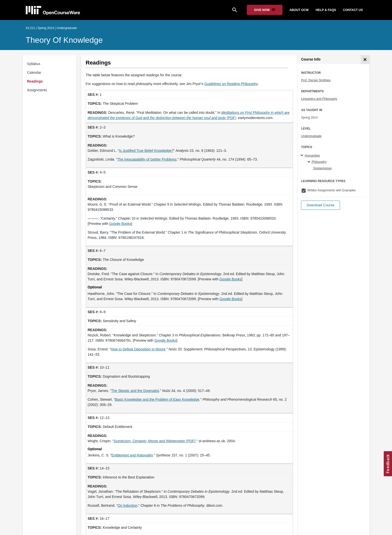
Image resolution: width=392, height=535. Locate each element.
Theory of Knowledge (64, 40)
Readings (35, 81)
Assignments (37, 90)
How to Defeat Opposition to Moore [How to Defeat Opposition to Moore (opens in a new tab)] (138, 349)
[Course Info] (365, 60)
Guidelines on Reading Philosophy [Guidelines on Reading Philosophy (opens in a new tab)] (231, 84)
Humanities (312, 156)
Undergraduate (311, 136)
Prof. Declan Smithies (316, 80)
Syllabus (34, 64)
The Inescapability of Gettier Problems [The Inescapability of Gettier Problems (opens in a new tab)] (147, 159)
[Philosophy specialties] (310, 162)
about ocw (299, 10)
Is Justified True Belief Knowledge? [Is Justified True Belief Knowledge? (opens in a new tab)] (146, 151)
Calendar (34, 73)
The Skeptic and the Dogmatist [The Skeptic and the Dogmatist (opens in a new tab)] (135, 391)
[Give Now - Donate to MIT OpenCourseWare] (265, 10)
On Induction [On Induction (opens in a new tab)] (127, 505)
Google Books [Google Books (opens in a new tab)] (120, 224)
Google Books (230, 279)
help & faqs (326, 10)
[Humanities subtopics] (303, 156)
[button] (320, 205)
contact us (353, 10)
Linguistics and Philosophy (319, 99)
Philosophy (319, 162)
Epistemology (322, 168)
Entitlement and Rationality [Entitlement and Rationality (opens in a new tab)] (132, 455)
